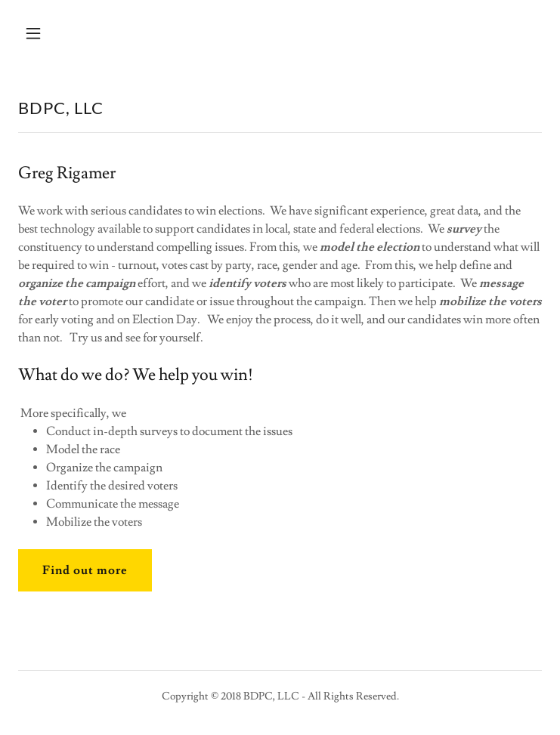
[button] (78, 33)
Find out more (85, 570)
